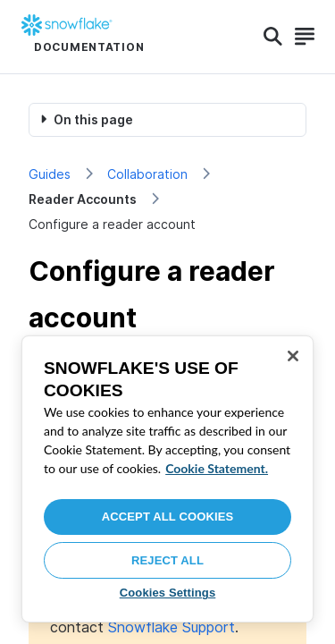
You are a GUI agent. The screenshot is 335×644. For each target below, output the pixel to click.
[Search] (273, 37)
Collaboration (147, 174)
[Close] (293, 356)
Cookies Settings (168, 593)
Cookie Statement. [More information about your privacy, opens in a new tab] (217, 468)
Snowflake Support (172, 627)
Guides (50, 174)
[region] (167, 479)
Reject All (167, 560)
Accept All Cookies (168, 517)
